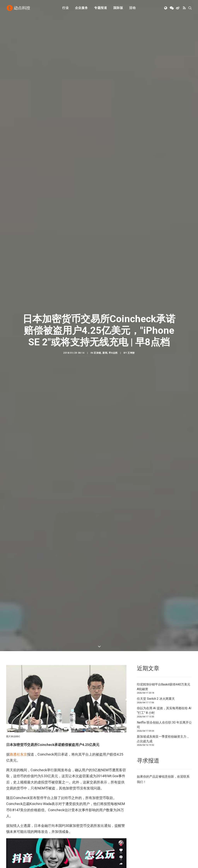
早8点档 (113, 342)
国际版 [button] (118, 8)
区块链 (97, 342)
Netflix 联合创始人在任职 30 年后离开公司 (164, 703)
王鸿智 (131, 342)
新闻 (105, 342)
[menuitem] (66, 8)
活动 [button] (132, 8)
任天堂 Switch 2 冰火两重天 (156, 676)
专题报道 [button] (101, 8)
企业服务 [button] (82, 8)
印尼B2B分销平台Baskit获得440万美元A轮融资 (164, 665)
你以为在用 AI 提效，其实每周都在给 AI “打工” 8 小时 (164, 688)
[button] (166, 8)
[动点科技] (19, 8)
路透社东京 (18, 732)
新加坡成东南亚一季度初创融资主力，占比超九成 (163, 717)
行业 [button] (66, 8)
